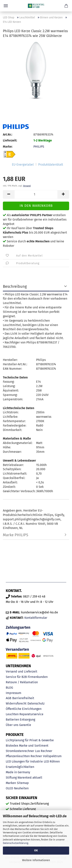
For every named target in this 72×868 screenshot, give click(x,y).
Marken (11, 783)
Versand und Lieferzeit (22, 671)
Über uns (12, 725)
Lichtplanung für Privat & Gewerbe (30, 740)
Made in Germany (18, 772)
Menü (6, 6)
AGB (9, 698)
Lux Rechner (44, 751)
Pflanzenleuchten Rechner (24, 756)
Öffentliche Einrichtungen (24, 709)
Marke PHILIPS (16, 535)
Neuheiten (21, 788)
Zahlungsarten (18, 627)
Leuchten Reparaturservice (25, 714)
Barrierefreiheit (23, 698)
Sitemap (23, 783)
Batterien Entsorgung (20, 720)
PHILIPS (39, 147)
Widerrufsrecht (16, 703)
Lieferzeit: (10, 140)
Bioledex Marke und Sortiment (27, 746)
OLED (9, 788)
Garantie (25, 725)
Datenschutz (36, 703)
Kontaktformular (36, 618)
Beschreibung (15, 286)
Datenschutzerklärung (16, 843)
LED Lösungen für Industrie (24, 761)
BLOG (9, 688)
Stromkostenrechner (20, 751)
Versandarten (17, 649)
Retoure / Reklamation (22, 682)
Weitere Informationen (36, 860)
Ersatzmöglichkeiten (20, 767)
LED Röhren (52, 761)
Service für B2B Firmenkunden (27, 677)
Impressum (14, 693)
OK (36, 850)
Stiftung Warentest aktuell (24, 778)
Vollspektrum (52, 756)
